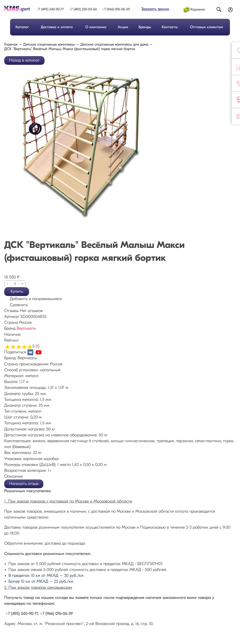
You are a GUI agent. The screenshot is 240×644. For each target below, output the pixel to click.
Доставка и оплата (57, 27)
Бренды (145, 27)
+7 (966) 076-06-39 (116, 10)
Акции (123, 27)
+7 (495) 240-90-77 (50, 10)
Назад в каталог (24, 60)
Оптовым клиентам (207, 27)
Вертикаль (26, 329)
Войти (231, 10)
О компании (96, 27)
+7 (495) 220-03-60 (83, 10)
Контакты (170, 27)
